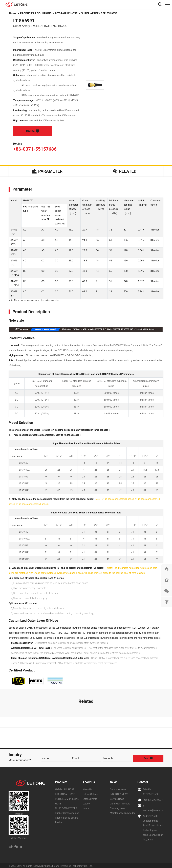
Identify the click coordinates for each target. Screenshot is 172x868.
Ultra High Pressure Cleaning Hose (120, 804)
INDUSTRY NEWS (119, 793)
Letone (86, 802)
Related (125, 171)
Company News (118, 788)
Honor (86, 807)
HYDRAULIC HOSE (66, 13)
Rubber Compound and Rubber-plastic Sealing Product (67, 816)
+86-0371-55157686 (34, 149)
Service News (117, 797)
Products (61, 780)
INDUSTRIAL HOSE (65, 793)
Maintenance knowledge (123, 812)
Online (33, 131)
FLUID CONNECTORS (66, 807)
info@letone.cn (156, 809)
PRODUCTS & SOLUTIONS (36, 13)
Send (148, 757)
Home (13, 13)
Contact (143, 780)
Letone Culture (90, 793)
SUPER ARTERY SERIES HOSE (99, 13)
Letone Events (90, 797)
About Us (89, 780)
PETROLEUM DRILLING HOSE (67, 800)
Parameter (47, 171)
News (114, 780)
